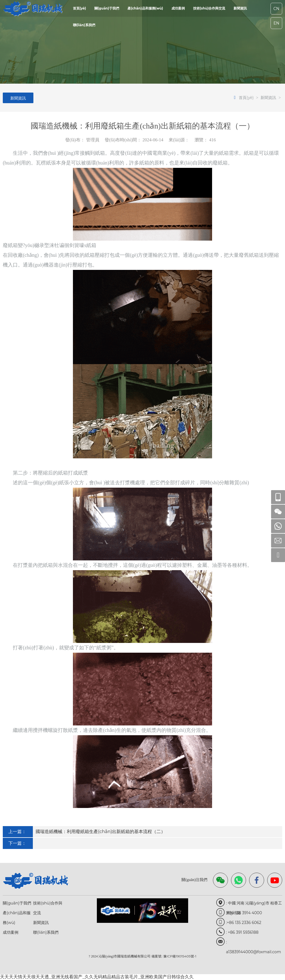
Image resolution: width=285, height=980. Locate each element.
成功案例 (178, 8)
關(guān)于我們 (107, 8)
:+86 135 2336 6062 (244, 923)
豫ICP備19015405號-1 (180, 956)
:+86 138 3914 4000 (244, 913)
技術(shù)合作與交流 (209, 8)
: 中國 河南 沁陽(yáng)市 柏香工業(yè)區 (254, 904)
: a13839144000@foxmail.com (254, 943)
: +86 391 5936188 (242, 932)
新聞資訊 (240, 8)
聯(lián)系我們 (84, 25)
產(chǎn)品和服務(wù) (145, 8)
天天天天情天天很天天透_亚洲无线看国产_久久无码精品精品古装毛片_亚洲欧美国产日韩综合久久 (97, 977)
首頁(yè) (79, 8)
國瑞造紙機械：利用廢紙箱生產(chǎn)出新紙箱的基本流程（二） (101, 832)
